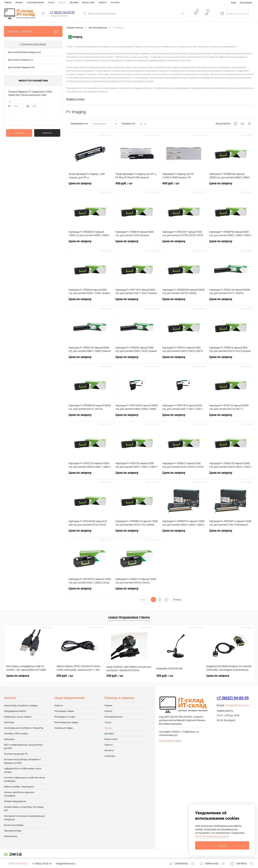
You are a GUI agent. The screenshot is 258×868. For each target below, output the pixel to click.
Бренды (62, 2)
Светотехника (11, 836)
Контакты (115, 2)
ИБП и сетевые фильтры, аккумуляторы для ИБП (23, 746)
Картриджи (9, 739)
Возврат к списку (76, 99)
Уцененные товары (64, 728)
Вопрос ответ (89, 2)
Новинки (58, 705)
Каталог (19, 2)
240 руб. (115, 676)
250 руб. (65, 676)
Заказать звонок (59, 16)
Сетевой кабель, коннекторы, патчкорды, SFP (24, 809)
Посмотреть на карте (170, 741)
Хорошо (222, 846)
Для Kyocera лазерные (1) (21, 60)
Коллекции (110, 756)
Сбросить (47, 133)
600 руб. (184, 185)
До (28, 106)
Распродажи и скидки (65, 717)
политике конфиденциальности (212, 836)
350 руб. (165, 676)
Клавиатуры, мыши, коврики (18, 717)
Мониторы (9, 722)
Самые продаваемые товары (129, 618)
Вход (233, 3)
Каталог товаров (33, 31)
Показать (19, 133)
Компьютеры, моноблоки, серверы (21, 705)
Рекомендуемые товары (66, 722)
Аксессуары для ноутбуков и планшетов (24, 728)
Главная (8, 2)
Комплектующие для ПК (16, 754)
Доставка (74, 2)
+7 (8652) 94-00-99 (62, 12)
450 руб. (137, 185)
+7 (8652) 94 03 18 (42, 864)
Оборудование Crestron (15, 711)
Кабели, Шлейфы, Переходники (19, 787)
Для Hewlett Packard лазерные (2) (24, 52)
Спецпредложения (35, 2)
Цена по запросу (90, 185)
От (9, 106)
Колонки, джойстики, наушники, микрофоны (19, 794)
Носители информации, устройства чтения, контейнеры (25, 779)
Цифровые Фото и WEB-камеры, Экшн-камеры (23, 770)
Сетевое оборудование (15, 801)
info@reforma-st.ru (238, 705)
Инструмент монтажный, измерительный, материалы (24, 818)
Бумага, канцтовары (14, 825)
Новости (103, 2)
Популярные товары (64, 711)
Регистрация (246, 3)
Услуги (51, 2)
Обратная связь (16, 864)
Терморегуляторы (13, 831)
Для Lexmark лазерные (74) (21, 67)
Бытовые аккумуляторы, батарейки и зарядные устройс (22, 761)
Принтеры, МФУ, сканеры (16, 734)
